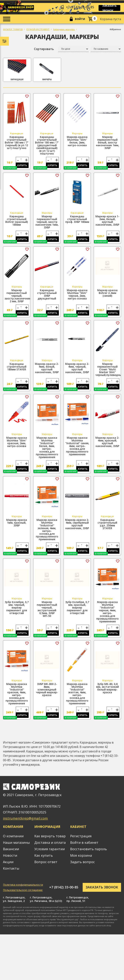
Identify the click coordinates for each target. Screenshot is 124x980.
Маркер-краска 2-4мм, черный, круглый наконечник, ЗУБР (77, 370)
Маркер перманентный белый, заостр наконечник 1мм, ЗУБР (107, 143)
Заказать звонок (112, 8)
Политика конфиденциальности (23, 890)
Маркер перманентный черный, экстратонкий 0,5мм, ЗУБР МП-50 (47, 613)
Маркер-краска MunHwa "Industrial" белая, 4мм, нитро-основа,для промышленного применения (47, 450)
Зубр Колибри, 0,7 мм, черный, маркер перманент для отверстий (17, 612)
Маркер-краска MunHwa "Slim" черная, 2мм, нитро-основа (77, 296)
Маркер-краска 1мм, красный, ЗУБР (17, 526)
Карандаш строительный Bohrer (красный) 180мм (17, 222)
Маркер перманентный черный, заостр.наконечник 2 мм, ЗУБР (18, 297)
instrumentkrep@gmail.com (25, 824)
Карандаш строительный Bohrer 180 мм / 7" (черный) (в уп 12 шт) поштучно (17, 143)
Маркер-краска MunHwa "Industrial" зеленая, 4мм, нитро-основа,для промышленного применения (47, 533)
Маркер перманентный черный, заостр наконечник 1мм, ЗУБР (47, 223)
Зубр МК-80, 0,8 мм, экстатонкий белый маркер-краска (107, 693)
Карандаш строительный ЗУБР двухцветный (47, 296)
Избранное (115, 30)
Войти (80, 19)
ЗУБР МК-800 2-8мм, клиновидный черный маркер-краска (47, 694)
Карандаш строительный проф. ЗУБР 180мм (77, 220)
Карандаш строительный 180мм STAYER (17, 369)
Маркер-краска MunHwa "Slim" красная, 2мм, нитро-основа (17, 445)
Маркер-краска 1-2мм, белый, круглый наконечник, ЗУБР (107, 222)
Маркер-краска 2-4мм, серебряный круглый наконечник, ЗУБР (77, 527)
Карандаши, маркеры (64, 30)
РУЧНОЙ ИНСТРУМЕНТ (38, 30)
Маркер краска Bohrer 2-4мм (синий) (107, 295)
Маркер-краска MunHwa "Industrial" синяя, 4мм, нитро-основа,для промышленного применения (77, 449)
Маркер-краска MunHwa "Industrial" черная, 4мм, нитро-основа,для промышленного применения (107, 616)
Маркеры (47, 70)
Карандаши (17, 70)
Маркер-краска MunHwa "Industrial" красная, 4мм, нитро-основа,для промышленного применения (17, 698)
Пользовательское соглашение (23, 895)
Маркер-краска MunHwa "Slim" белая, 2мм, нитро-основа (77, 142)
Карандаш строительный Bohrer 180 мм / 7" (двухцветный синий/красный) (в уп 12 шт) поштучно (47, 146)
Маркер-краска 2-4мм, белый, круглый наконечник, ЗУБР (47, 370)
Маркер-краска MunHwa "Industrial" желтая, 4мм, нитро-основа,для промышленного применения (77, 698)
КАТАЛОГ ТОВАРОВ (13, 30)
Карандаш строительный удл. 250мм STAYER (107, 527)
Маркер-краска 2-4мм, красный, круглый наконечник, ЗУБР (107, 445)
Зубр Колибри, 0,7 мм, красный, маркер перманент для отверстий (77, 612)
